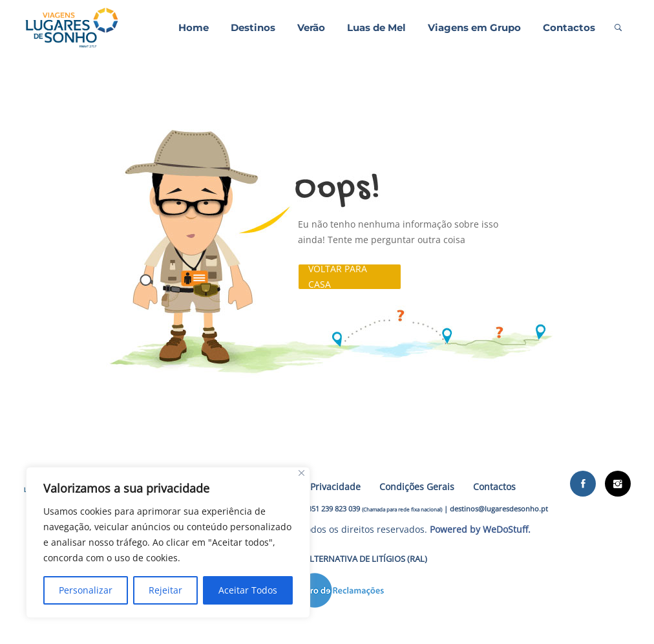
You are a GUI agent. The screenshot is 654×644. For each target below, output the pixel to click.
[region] (168, 542)
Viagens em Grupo (474, 27)
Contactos (569, 27)
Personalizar (86, 590)
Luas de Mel (376, 27)
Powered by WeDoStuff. (480, 529)
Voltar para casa (338, 277)
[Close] (301, 473)
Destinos (253, 27)
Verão (311, 27)
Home (194, 27)
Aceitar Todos (248, 590)
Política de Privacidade (312, 487)
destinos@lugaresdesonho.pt (499, 509)
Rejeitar (165, 590)
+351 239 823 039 (332, 509)
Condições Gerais (417, 487)
